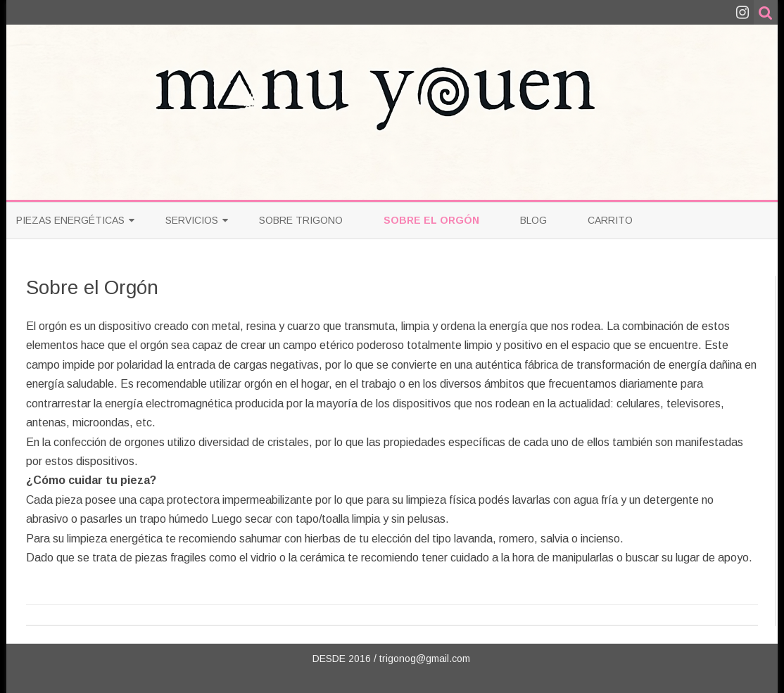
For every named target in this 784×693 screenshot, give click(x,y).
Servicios (192, 220)
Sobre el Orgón (431, 220)
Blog (533, 220)
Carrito (610, 220)
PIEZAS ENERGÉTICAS (70, 220)
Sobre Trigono (301, 220)
